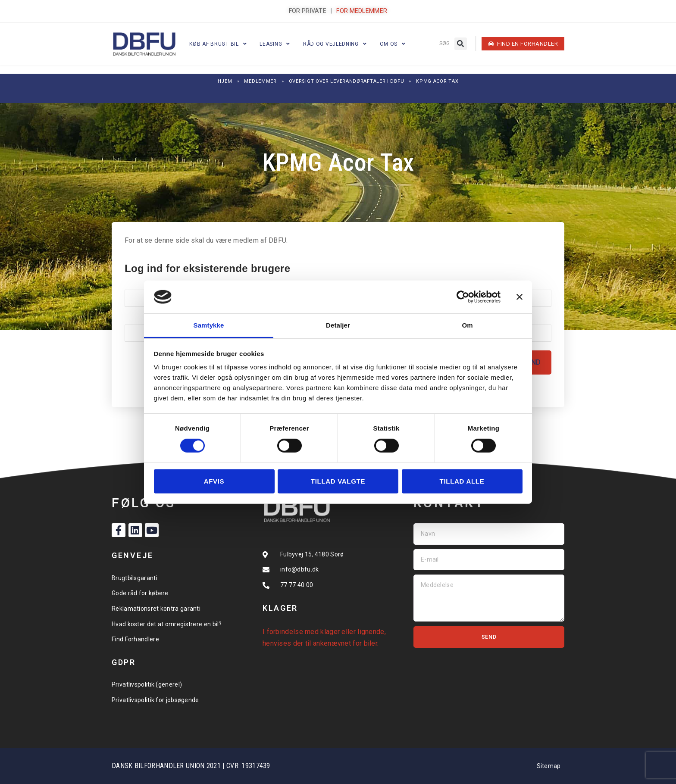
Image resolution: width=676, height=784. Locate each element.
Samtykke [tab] (209, 325)
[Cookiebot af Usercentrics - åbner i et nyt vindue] (463, 297)
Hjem (225, 81)
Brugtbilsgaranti (135, 578)
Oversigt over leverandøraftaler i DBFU (347, 81)
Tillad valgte (338, 481)
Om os (393, 44)
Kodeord (138, 318)
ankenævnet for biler (345, 643)
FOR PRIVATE (308, 11)
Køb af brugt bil (218, 44)
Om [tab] (467, 325)
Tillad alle (462, 481)
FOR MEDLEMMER (362, 11)
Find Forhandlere (135, 639)
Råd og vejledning (335, 44)
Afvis (214, 481)
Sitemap (549, 766)
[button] (461, 44)
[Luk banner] (520, 297)
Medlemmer (260, 81)
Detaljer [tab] (338, 325)
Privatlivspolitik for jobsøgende (155, 700)
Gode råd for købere (140, 593)
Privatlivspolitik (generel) (147, 684)
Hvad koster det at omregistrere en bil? (167, 624)
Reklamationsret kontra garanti (156, 609)
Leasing (275, 44)
